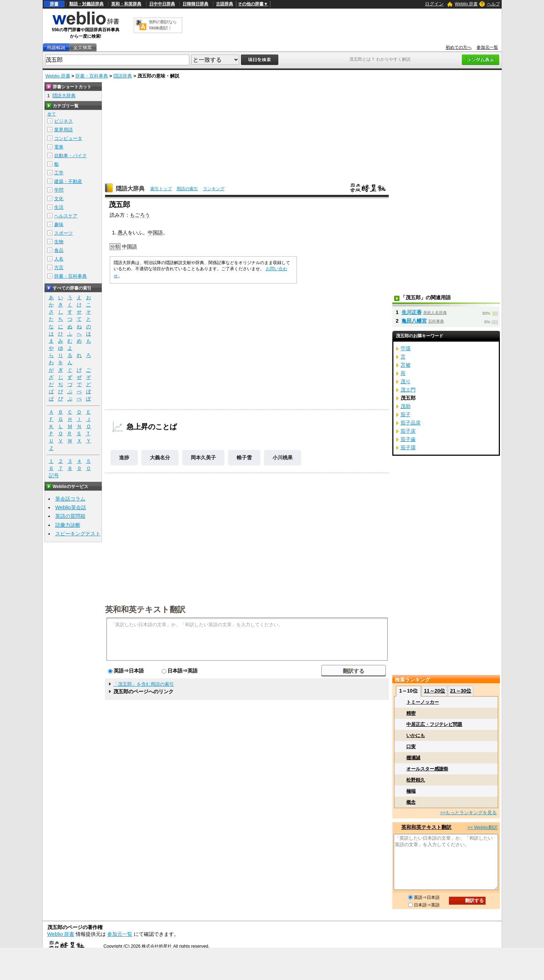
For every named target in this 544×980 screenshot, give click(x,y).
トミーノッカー (423, 702)
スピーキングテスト (78, 534)
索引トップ (161, 189)
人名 (59, 259)
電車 (59, 147)
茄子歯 (408, 439)
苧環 (406, 348)
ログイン (434, 4)
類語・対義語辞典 (86, 4)
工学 (59, 173)
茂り (406, 381)
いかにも (416, 735)
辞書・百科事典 (92, 76)
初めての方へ (459, 47)
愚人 (123, 233)
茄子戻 (408, 431)
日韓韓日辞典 (195, 4)
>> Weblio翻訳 (482, 827)
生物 (59, 242)
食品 (59, 250)
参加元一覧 (487, 47)
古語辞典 (224, 4)
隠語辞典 (123, 76)
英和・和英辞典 (126, 4)
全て (52, 114)
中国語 (155, 233)
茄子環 (408, 447)
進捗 (124, 458)
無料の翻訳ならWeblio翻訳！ (163, 25)
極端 (411, 791)
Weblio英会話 (71, 507)
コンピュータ (68, 138)
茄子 (406, 414)
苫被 (406, 365)
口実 (411, 747)
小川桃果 (283, 458)
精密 (411, 713)
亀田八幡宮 (414, 321)
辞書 (54, 4)
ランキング (214, 189)
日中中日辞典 (162, 4)
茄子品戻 (411, 423)
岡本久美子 (203, 458)
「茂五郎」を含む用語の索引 (144, 684)
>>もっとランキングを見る (468, 813)
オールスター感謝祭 (427, 769)
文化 (59, 199)
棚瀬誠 (413, 758)
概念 (411, 802)
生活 (59, 207)
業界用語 (63, 130)
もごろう (140, 215)
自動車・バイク (70, 156)
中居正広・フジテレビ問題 (434, 724)
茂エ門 (408, 390)
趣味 (59, 224)
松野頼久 (416, 780)
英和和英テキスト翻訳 (145, 609)
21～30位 (461, 691)
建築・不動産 (68, 181)
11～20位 (434, 691)
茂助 (406, 406)
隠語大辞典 (130, 189)
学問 (59, 190)
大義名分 (160, 458)
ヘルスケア (66, 216)
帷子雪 (244, 458)
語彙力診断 (68, 525)
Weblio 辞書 (466, 4)
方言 (59, 268)
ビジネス (63, 121)
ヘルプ (493, 4)
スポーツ (63, 233)
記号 (54, 476)
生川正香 (412, 312)
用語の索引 (187, 189)
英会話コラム (70, 499)
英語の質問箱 (70, 516)
